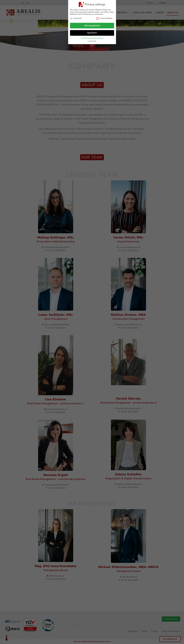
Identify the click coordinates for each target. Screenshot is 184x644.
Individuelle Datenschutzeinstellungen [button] (92, 38)
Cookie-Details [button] (92, 41)
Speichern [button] (92, 33)
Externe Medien (104, 18)
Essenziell (76, 18)
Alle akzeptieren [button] (92, 26)
